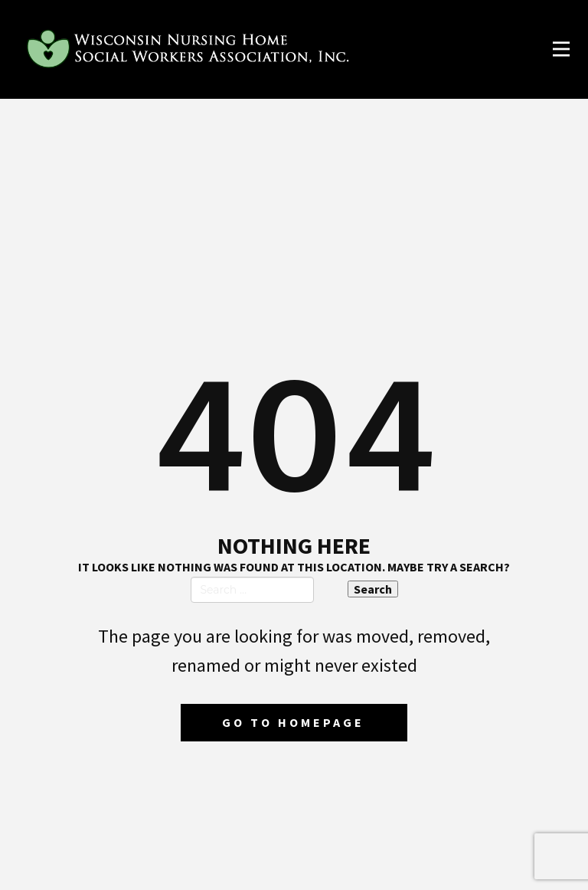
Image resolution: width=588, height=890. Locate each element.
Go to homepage (293, 722)
